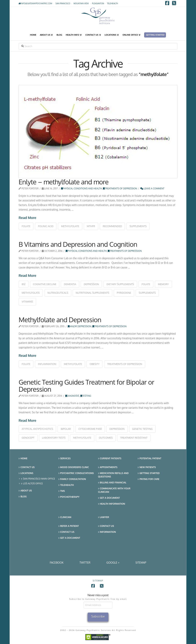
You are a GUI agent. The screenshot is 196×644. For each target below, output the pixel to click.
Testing (86, 396)
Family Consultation (72, 479)
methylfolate (70, 226)
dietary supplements (120, 284)
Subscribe (98, 616)
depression (91, 284)
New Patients (147, 467)
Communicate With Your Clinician (114, 490)
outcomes (106, 438)
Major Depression (80, 326)
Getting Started (149, 473)
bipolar (66, 429)
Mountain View (81, 3)
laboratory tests (54, 438)
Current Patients (110, 459)
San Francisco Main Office (38, 479)
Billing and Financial (112, 483)
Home (23, 459)
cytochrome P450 (90, 429)
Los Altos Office (32, 484)
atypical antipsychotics (37, 429)
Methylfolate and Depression (60, 320)
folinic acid (46, 226)
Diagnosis (72, 396)
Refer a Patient (69, 526)
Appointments (108, 467)
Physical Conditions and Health (82, 188)
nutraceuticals (58, 293)
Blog (23, 497)
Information (107, 532)
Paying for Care (148, 479)
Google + (113, 563)
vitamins (27, 302)
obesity (95, 364)
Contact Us (27, 467)
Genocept (28, 438)
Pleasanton (98, 3)
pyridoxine (124, 293)
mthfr (91, 226)
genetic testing (143, 429)
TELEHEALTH (113, 3)
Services (65, 459)
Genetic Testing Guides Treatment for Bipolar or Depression (86, 385)
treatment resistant (134, 438)
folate (26, 226)
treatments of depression (125, 364)
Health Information (111, 504)
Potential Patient (149, 459)
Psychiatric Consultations (76, 473)
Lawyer (104, 517)
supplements (138, 226)
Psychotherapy (69, 497)
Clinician (65, 517)
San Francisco (63, 3)
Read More (27, 218)
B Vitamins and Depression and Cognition (78, 244)
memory (163, 284)
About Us (25, 491)
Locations (26, 473)
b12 (23, 284)
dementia (70, 284)
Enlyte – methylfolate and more (64, 182)
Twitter (85, 563)
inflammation (47, 364)
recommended (112, 226)
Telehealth (66, 485)
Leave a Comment (152, 188)
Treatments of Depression (120, 188)
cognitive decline (45, 284)
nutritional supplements (93, 293)
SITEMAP (141, 563)
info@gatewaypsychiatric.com (35, 3)
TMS (62, 491)
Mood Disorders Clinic (74, 467)
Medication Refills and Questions (113, 475)
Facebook (57, 563)
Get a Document (109, 498)
